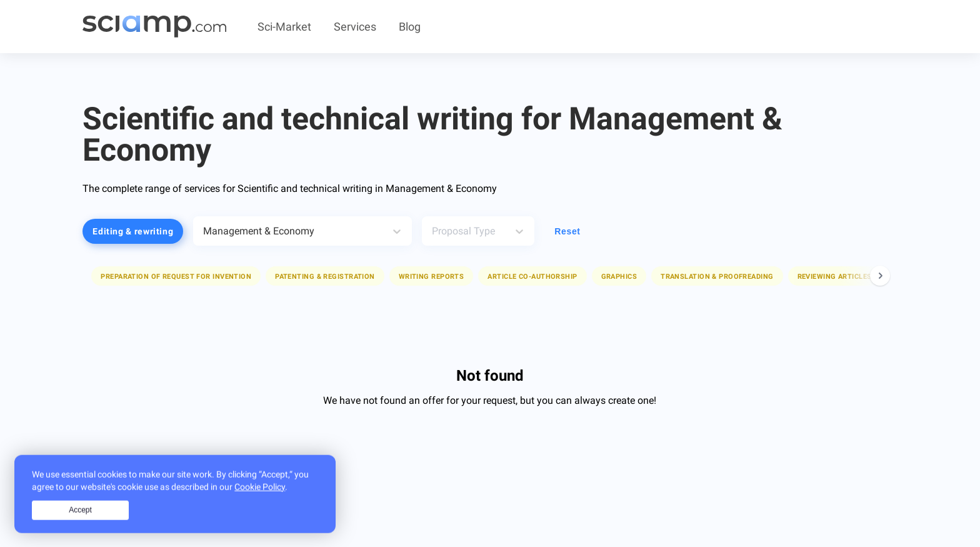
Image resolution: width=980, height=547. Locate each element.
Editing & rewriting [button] (133, 231)
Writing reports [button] (432, 277)
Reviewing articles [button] (835, 277)
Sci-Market (284, 27)
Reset (567, 231)
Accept (80, 517)
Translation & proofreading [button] (717, 277)
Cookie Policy (260, 493)
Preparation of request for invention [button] (176, 277)
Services (355, 27)
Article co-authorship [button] (532, 277)
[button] (176, 276)
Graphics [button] (619, 277)
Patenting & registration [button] (325, 277)
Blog (410, 27)
